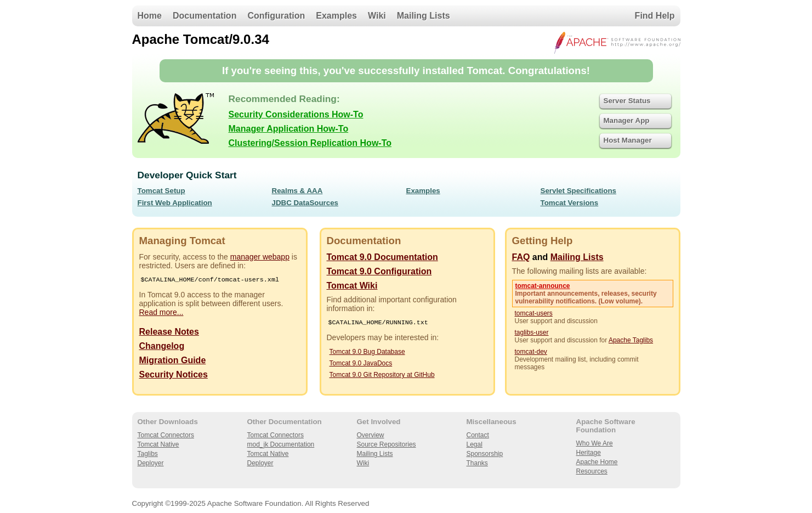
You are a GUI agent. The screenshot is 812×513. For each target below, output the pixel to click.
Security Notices (174, 376)
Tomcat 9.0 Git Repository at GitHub (382, 376)
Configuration (276, 16)
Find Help (655, 16)
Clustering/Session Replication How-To (310, 143)
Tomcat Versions (570, 203)
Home (150, 16)
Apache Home (597, 462)
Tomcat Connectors (166, 435)
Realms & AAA (297, 191)
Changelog (162, 347)
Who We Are (595, 443)
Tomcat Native (158, 444)
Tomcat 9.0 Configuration (379, 271)
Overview (371, 435)
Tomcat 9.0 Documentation (382, 257)
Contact (478, 435)
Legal (475, 444)
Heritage (589, 453)
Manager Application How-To (289, 129)
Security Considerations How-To (296, 114)
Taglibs (148, 454)
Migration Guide (173, 361)
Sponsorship (485, 454)
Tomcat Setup (161, 191)
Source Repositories (387, 444)
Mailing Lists (424, 16)
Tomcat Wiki (352, 286)
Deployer (151, 463)
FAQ (521, 257)
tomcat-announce (543, 286)
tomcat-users (534, 313)
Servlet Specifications (579, 191)
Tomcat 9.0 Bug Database (367, 353)
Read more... (161, 313)
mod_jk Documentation (281, 444)
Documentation (205, 16)
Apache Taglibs (631, 340)
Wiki (377, 16)
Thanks (477, 463)
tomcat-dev (531, 352)
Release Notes (169, 333)
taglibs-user (532, 332)
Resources (592, 471)
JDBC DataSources (305, 203)
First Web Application (175, 203)
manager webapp (260, 257)
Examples (336, 16)
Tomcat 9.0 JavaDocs (361, 364)
